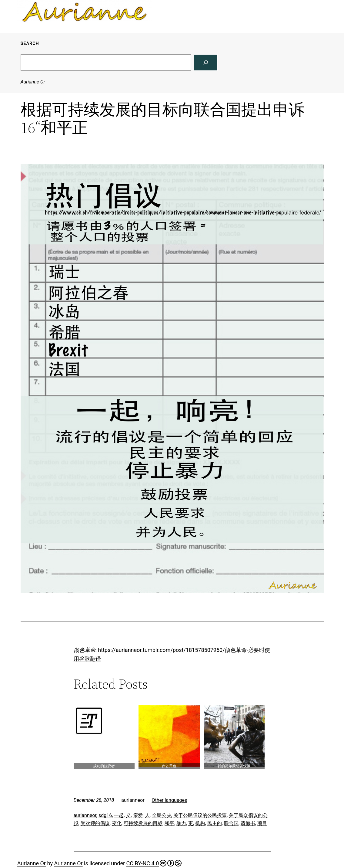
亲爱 (138, 815)
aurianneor (85, 815)
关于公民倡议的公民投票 (200, 815)
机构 (200, 823)
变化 (117, 823)
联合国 (231, 823)
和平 (169, 823)
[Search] (206, 63)
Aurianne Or (33, 82)
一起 (119, 815)
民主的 (215, 823)
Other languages (170, 800)
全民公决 (162, 815)
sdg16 (105, 815)
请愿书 (248, 823)
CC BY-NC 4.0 (154, 863)
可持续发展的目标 (143, 823)
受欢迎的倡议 (95, 823)
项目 (262, 823)
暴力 (181, 823)
